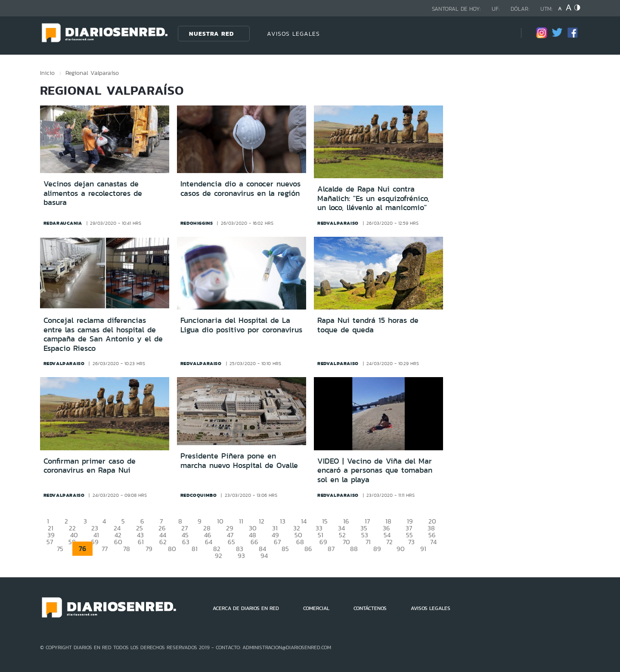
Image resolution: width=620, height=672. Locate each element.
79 (149, 549)
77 (105, 549)
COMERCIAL (316, 608)
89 (377, 549)
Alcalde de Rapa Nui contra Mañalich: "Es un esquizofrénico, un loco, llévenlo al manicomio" (373, 198)
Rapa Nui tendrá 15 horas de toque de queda (368, 325)
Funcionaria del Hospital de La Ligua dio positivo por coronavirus (241, 325)
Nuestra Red (211, 34)
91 (423, 549)
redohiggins (197, 223)
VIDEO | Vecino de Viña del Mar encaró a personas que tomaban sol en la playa (375, 470)
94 (264, 556)
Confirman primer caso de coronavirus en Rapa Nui (90, 466)
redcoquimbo (199, 495)
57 (50, 542)
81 (195, 549)
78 (127, 549)
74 (433, 542)
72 (389, 542)
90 (401, 549)
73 (411, 542)
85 (285, 549)
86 (308, 549)
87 (331, 549)
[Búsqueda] (502, 33)
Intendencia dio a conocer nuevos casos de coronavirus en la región (240, 189)
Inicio (47, 73)
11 (241, 521)
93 (241, 556)
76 (82, 549)
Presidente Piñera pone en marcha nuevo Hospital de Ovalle (239, 461)
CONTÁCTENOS (370, 608)
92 (219, 556)
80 (172, 549)
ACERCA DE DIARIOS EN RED (246, 608)
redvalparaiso (338, 223)
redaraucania (63, 223)
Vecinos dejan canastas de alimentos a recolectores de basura (93, 193)
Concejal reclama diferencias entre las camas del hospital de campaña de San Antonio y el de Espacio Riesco (103, 334)
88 (354, 549)
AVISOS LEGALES (293, 34)
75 (60, 549)
